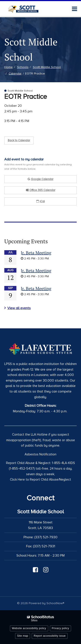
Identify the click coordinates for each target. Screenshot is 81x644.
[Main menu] (75, 9)
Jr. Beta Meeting (36, 253)
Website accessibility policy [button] (29, 628)
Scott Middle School (47, 67)
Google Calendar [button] (40, 179)
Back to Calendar (19, 140)
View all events (19, 308)
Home (9, 67)
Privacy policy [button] (60, 628)
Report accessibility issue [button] (50, 636)
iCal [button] (40, 201)
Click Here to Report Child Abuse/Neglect (40, 480)
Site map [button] (23, 636)
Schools (23, 67)
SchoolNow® (55, 603)
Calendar (15, 74)
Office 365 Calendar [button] (41, 190)
